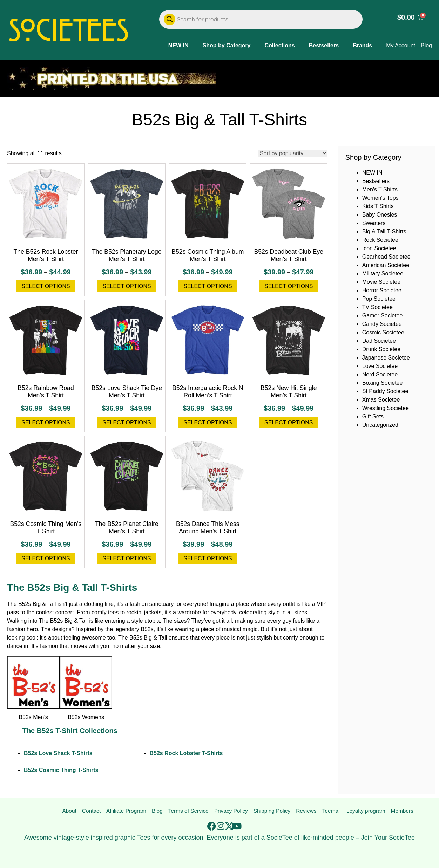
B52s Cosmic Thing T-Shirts (61, 770)
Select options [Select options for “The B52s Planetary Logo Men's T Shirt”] (127, 286)
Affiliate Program (126, 811)
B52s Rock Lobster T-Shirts (186, 753)
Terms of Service (188, 811)
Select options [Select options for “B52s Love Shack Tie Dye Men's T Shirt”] (127, 422)
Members (402, 811)
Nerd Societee (380, 374)
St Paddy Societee (385, 391)
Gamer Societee (383, 316)
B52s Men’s (33, 717)
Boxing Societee (383, 383)
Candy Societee (382, 324)
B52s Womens (86, 717)
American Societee (386, 265)
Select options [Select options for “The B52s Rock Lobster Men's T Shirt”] (46, 286)
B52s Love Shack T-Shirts (58, 753)
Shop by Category (227, 45)
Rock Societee (380, 240)
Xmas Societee (381, 400)
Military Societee (383, 274)
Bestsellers (324, 45)
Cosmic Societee (383, 332)
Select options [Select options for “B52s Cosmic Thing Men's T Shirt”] (46, 558)
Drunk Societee (381, 349)
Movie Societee (381, 282)
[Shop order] (293, 153)
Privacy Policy (231, 811)
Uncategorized (380, 425)
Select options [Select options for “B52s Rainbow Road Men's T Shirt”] (46, 422)
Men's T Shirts (380, 189)
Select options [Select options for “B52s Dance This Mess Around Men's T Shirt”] (208, 558)
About (69, 811)
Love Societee (380, 366)
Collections (280, 45)
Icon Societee (379, 248)
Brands (362, 45)
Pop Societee (379, 299)
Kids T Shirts (378, 206)
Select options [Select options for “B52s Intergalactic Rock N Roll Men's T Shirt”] (208, 422)
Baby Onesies (380, 215)
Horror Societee (382, 290)
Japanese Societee (386, 358)
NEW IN (178, 45)
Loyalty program (366, 811)
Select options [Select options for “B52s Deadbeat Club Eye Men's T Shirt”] (289, 286)
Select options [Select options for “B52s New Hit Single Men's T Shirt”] (289, 422)
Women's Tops (380, 198)
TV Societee (377, 307)
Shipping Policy (272, 811)
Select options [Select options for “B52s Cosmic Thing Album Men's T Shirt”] (208, 286)
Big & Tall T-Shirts (384, 231)
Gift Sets (373, 416)
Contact (91, 811)
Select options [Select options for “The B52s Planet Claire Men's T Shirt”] (127, 558)
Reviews (306, 811)
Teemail (331, 811)
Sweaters (374, 223)
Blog (157, 811)
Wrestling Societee (386, 408)
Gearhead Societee (386, 257)
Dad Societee (379, 341)
